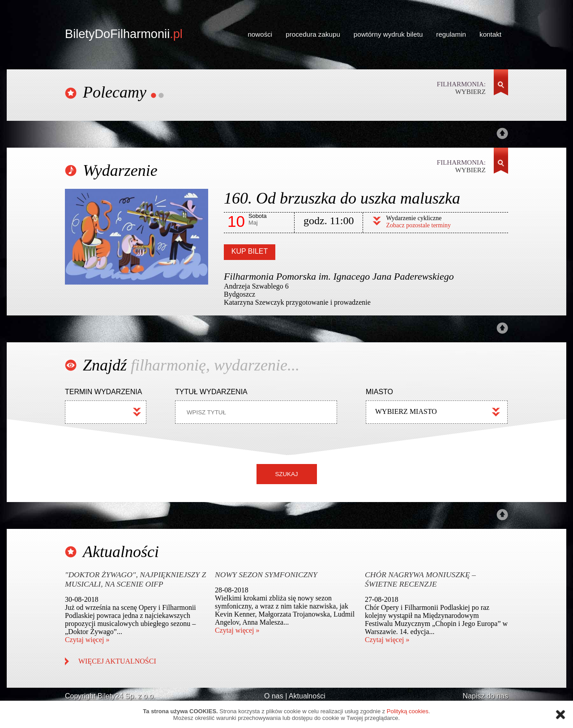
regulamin (451, 34)
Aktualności (307, 696)
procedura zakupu (313, 34)
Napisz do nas (485, 696)
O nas (274, 696)
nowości (260, 34)
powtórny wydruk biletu (388, 34)
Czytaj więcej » (87, 640)
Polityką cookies (408, 711)
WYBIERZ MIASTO (406, 411)
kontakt (490, 34)
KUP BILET (250, 251)
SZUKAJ (286, 474)
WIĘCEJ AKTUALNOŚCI (117, 661)
